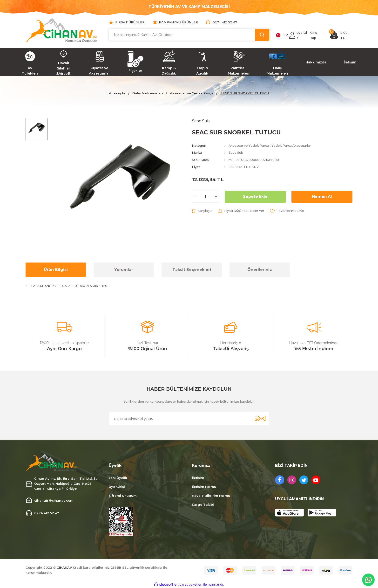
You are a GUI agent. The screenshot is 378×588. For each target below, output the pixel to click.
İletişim (198, 478)
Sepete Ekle (255, 196)
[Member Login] (292, 35)
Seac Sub (236, 152)
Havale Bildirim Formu (211, 496)
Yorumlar (124, 270)
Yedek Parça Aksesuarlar (293, 145)
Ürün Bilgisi (56, 270)
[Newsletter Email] (189, 419)
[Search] (189, 35)
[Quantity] (205, 196)
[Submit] (260, 419)
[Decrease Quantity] (195, 196)
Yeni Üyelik (118, 478)
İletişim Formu (204, 487)
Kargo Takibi (203, 505)
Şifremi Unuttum (123, 496)
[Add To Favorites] (289, 211)
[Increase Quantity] (216, 196)
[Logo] (61, 30)
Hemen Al (322, 196)
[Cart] (341, 35)
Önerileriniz (260, 270)
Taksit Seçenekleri (192, 270)
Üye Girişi (117, 487)
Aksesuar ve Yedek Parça (249, 145)
